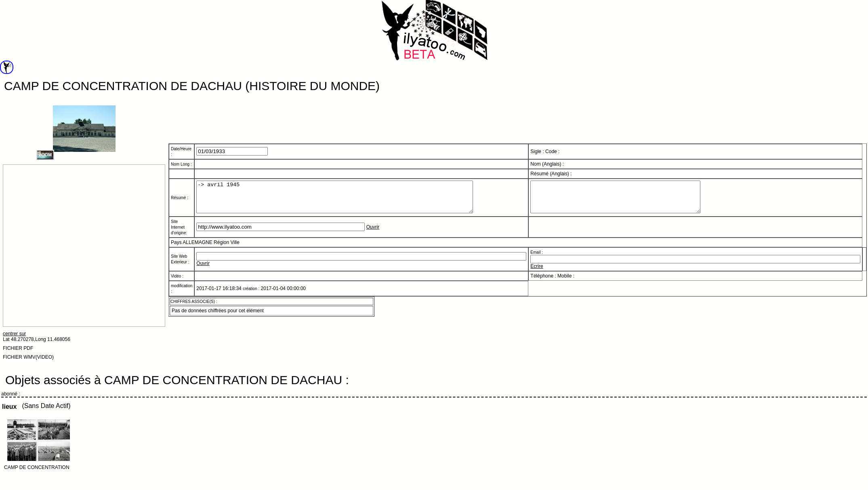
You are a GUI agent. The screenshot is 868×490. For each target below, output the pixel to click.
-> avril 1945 (351, 197)
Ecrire (537, 269)
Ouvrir (373, 230)
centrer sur (14, 334)
